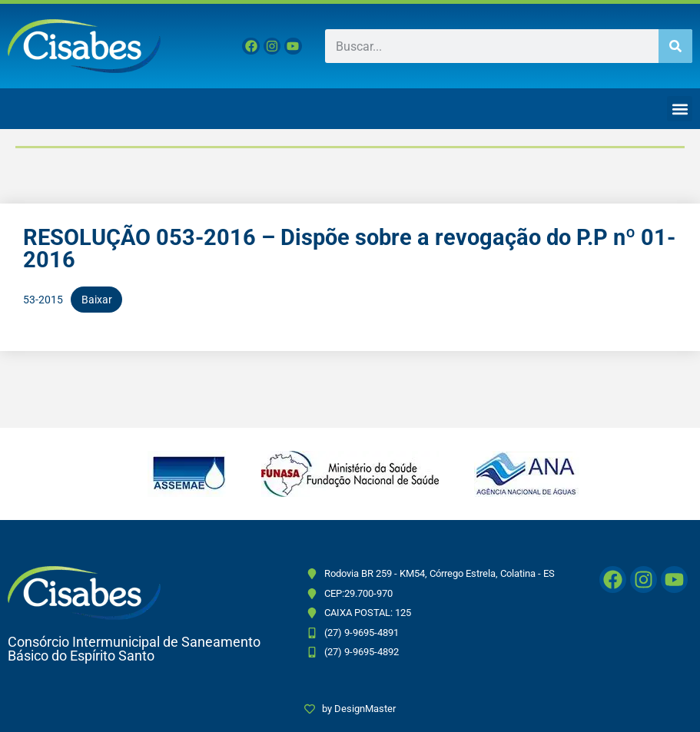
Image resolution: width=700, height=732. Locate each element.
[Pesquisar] (675, 46)
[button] (680, 109)
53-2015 (43, 300)
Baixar (97, 300)
